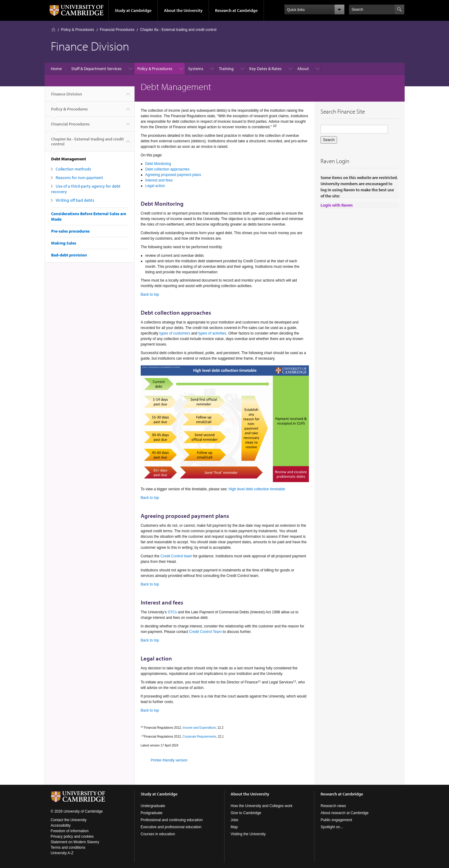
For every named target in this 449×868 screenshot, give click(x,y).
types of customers (175, 333)
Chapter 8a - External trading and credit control (178, 30)
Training (226, 69)
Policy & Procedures (78, 30)
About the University (183, 10)
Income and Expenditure (199, 728)
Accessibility (61, 825)
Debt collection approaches (167, 169)
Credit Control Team (206, 632)
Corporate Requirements (199, 737)
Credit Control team (176, 556)
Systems (196, 69)
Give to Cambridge (246, 813)
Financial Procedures (117, 30)
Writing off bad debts (75, 200)
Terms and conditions (68, 847)
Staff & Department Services (96, 69)
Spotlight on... (332, 827)
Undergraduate (153, 806)
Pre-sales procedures (70, 231)
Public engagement (336, 820)
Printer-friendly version (169, 760)
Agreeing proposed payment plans (173, 175)
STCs (172, 612)
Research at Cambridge (236, 10)
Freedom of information (70, 831)
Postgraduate (152, 813)
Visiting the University (248, 834)
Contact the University (69, 820)
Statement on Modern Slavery (75, 842)
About (303, 69)
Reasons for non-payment (79, 178)
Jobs (234, 820)
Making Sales (64, 243)
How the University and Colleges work (262, 806)
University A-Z (62, 853)
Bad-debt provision (69, 255)
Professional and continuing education (172, 820)
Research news (333, 806)
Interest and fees (159, 180)
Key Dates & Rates (265, 69)
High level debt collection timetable (257, 489)
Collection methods (73, 169)
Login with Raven (337, 205)
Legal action (155, 186)
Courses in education (158, 834)
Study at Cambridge (133, 10)
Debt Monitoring (158, 164)
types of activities (212, 333)
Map (234, 827)
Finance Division (67, 96)
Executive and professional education (171, 827)
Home (53, 30)
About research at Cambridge (345, 813)
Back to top (150, 294)
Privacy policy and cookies (72, 836)
